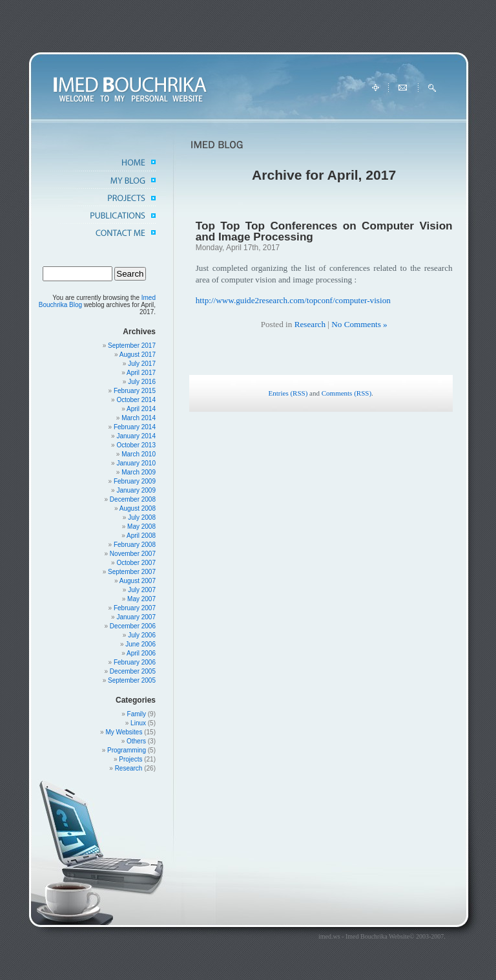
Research (129, 768)
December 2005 (133, 671)
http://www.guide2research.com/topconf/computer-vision (293, 300)
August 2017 (138, 355)
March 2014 (139, 418)
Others (136, 741)
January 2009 (136, 490)
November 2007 (133, 554)
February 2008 (135, 545)
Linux (138, 723)
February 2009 (135, 481)
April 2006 (141, 653)
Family (137, 714)
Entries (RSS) (288, 393)
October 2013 (136, 445)
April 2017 (141, 373)
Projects (130, 759)
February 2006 (135, 662)
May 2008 (141, 527)
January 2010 (136, 463)
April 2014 (141, 409)
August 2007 (138, 581)
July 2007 (142, 590)
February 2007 (135, 608)
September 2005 (132, 680)
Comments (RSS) (346, 393)
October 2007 (136, 563)
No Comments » (359, 324)
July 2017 (142, 364)
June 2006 (140, 644)
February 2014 (135, 427)
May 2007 (141, 599)
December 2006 (133, 626)
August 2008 (138, 508)
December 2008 (133, 499)
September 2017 (132, 346)
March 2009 (139, 472)
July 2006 (142, 635)
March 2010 (139, 454)
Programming (127, 750)
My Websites (124, 732)
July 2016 (142, 382)
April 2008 (141, 536)
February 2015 (135, 391)
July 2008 (142, 517)
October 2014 (136, 400)
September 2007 (132, 572)
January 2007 (136, 617)
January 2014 (136, 436)
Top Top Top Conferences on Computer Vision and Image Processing (324, 231)
